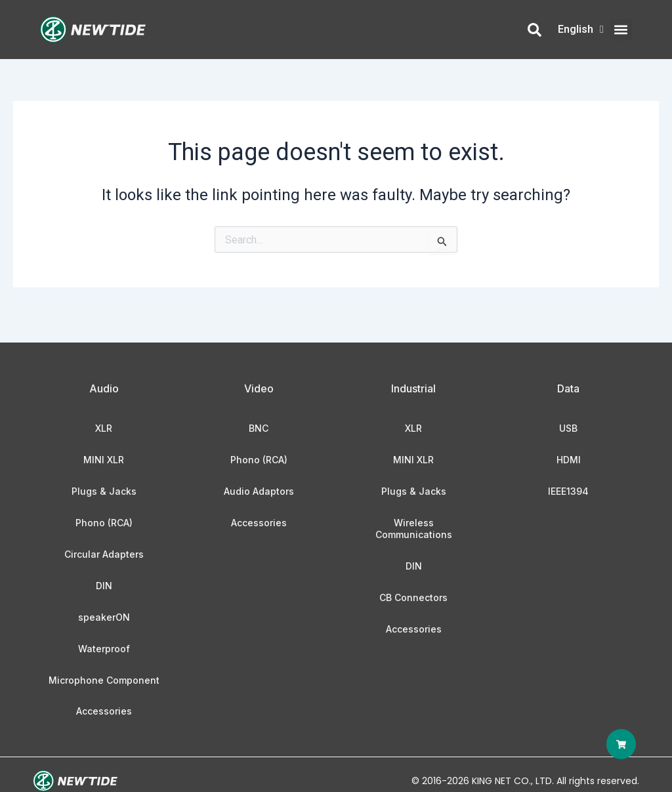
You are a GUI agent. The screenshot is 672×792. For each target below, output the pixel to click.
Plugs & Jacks (104, 491)
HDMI (569, 460)
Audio (104, 388)
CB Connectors (413, 597)
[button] (621, 30)
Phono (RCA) (104, 523)
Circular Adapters (104, 554)
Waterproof (104, 649)
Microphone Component (104, 680)
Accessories (104, 711)
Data (568, 388)
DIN (104, 586)
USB (568, 428)
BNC (259, 428)
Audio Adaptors (259, 491)
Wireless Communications (414, 529)
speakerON (104, 617)
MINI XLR (104, 460)
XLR (104, 428)
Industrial (413, 388)
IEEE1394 (568, 491)
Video (259, 388)
